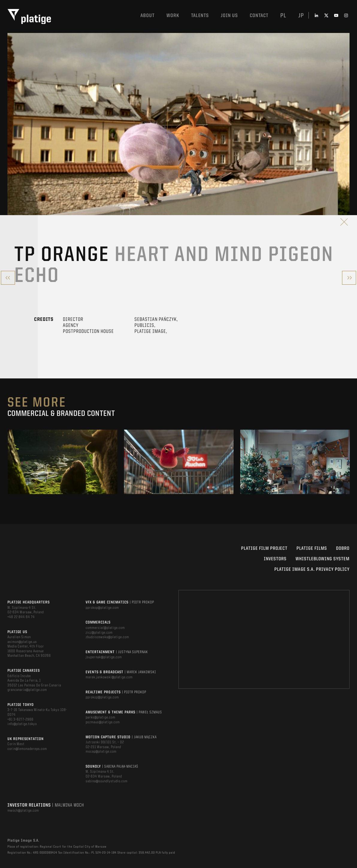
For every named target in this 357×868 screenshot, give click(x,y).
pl (283, 16)
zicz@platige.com (99, 633)
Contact (259, 16)
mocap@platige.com (101, 752)
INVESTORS (275, 559)
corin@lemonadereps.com (27, 749)
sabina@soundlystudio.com (107, 781)
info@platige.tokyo (22, 724)
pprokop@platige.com (102, 608)
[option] (63, 462)
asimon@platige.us (22, 642)
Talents (200, 16)
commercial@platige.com (105, 628)
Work (173, 16)
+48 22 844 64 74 (21, 617)
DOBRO (343, 549)
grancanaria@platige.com (27, 690)
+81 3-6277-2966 (21, 720)
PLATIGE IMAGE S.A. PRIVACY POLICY (312, 570)
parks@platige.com (100, 717)
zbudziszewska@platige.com (107, 637)
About (148, 16)
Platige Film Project (264, 549)
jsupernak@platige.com (104, 657)
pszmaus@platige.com (103, 722)
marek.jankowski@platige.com (109, 677)
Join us (229, 16)
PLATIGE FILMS (312, 549)
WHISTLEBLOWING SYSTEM (323, 559)
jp (301, 16)
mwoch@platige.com (23, 811)
